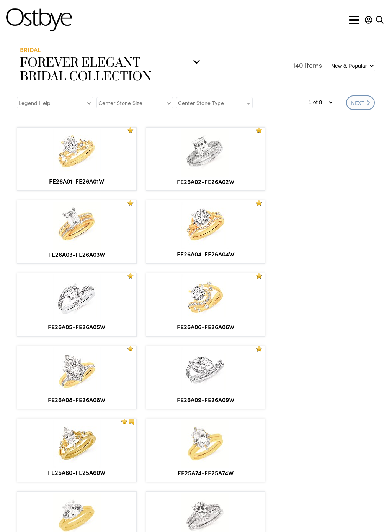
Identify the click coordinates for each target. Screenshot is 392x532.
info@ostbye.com (52, 492)
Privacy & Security (247, 518)
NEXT (361, 103)
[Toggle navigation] (354, 20)
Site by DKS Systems (309, 518)
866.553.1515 (62, 473)
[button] (368, 20)
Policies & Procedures (183, 518)
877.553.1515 (58, 481)
